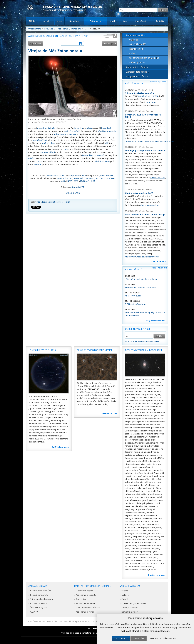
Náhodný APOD (73, 193)
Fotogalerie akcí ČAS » (137, 76)
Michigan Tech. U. (88, 181)
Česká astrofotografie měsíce (95, 350)
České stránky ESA (39, 608)
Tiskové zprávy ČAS (39, 595)
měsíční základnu (102, 161)
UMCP (84, 175)
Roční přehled (136, 49)
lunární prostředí (72, 131)
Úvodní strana (35, 29)
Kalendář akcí (133, 269)
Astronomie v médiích (86, 603)
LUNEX (39, 161)
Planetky (126, 599)
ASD (63, 181)
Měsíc (39, 202)
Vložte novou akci (160, 268)
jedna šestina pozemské (65, 134)
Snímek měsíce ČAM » (137, 67)
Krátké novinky (134, 83)
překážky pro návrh (107, 131)
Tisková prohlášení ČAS (41, 591)
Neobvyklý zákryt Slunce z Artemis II (145, 150)
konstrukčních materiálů (93, 155)
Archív (132, 53)
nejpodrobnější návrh (47, 128)
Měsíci (89, 128)
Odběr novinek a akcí (137, 329)
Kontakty (160, 21)
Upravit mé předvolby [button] (163, 638)
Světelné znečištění (85, 591)
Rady (125, 21)
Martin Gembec (147, 111)
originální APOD (77, 187)
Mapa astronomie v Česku (88, 608)
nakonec (38, 164)
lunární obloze (48, 143)
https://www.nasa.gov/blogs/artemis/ (142, 257)
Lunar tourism (64, 202)
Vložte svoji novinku (159, 82)
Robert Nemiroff (54, 175)
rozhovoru (150, 102)
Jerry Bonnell (74, 175)
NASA (70, 181)
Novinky (47, 21)
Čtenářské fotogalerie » (137, 72)
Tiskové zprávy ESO (39, 603)
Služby (113, 21)
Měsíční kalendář (138, 44)
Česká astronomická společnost (47, 621)
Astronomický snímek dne (70, 29)
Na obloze (74, 21)
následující (108, 43)
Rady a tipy (81, 599)
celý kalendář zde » (156, 321)
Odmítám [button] (139, 638)
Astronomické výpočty (86, 595)
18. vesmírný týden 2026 (42, 350)
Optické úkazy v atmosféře (134, 603)
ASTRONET (61, 122)
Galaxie (125, 595)
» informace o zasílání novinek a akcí (142, 341)
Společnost (141, 21)
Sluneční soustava (130, 608)
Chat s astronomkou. (150, 205)
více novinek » (159, 261)
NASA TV (34, 612)
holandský (106, 128)
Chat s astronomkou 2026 (139, 193)
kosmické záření (47, 152)
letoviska (79, 128)
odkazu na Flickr (158, 178)
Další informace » (60, 447)
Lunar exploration (50, 202)
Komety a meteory (130, 612)
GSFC (76, 181)
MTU (64, 175)
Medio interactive (82, 633)
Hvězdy (125, 591)
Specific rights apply (65, 178)
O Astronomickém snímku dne (144, 58)
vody (66, 149)
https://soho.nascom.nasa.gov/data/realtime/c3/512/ (149, 141)
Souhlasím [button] (121, 638)
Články (32, 21)
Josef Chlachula (106, 175)
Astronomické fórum (85, 612)
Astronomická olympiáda (41, 599)
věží (107, 143)
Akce (59, 21)
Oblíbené (134, 40)
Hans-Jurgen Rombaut (71, 119)
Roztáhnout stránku (108, 36)
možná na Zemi (40, 140)
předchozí (37, 43)
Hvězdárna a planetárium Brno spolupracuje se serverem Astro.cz (94, 621)
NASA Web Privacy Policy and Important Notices (95, 178)
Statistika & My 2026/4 (147, 96)
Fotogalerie (96, 21)
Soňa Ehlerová (146, 190)
